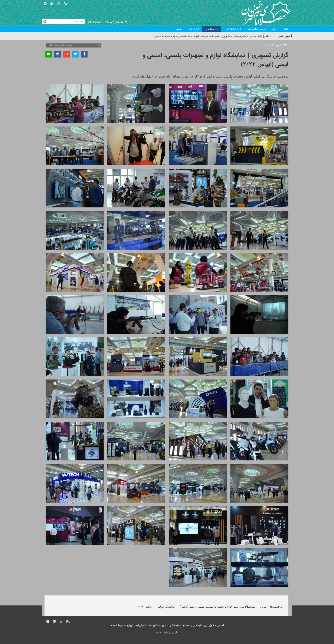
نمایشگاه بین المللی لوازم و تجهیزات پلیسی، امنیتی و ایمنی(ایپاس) (217, 607)
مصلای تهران (260, 13)
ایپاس (264, 607)
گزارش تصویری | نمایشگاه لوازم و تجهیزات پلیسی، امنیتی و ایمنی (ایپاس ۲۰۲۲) (215, 60)
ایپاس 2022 (144, 607)
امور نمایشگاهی (233, 29)
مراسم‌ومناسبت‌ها (257, 29)
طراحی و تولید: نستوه (167, 632)
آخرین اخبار (285, 36)
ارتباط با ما (194, 29)
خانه (286, 29)
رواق (275, 29)
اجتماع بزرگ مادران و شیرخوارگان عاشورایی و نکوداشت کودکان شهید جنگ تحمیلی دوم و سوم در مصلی (212, 36)
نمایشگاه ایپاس (166, 607)
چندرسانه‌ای (212, 29)
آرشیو (179, 29)
